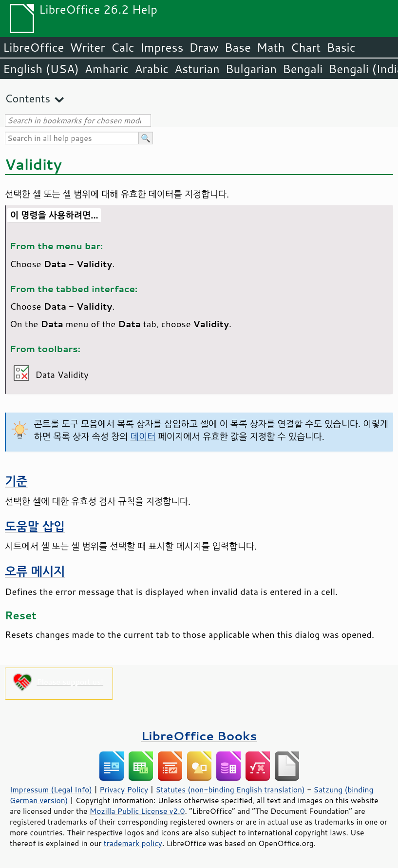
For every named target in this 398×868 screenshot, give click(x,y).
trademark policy (133, 843)
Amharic (107, 69)
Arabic (152, 69)
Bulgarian (251, 69)
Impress (162, 47)
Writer (87, 47)
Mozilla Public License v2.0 (137, 811)
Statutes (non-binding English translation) (230, 789)
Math (271, 47)
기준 (16, 481)
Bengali (303, 69)
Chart (305, 47)
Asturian (197, 69)
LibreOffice (33, 47)
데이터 (143, 436)
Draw (204, 47)
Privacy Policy (124, 789)
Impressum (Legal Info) (51, 789)
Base (238, 47)
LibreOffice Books (199, 736)
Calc (123, 47)
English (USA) (41, 69)
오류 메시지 (35, 571)
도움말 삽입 (35, 526)
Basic (341, 47)
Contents (28, 98)
